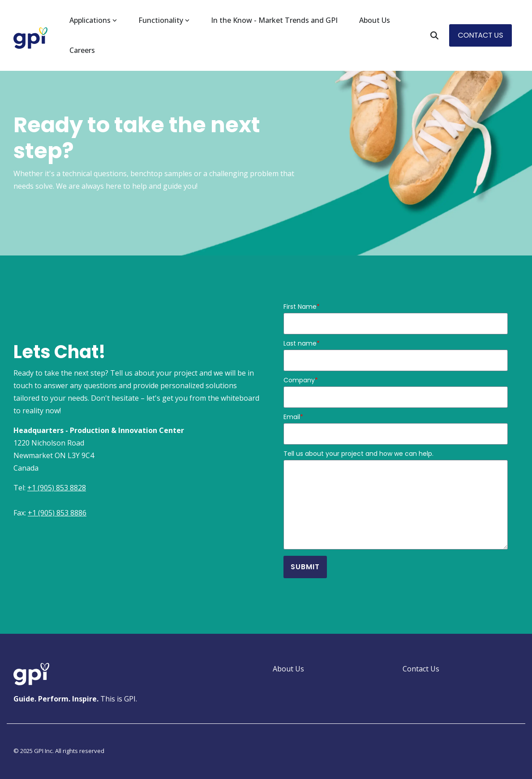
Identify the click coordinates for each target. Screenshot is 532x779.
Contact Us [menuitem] (421, 669)
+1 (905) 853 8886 (57, 513)
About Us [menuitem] (288, 669)
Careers (82, 50)
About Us (375, 20)
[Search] (434, 35)
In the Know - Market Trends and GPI (274, 20)
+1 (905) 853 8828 (57, 488)
